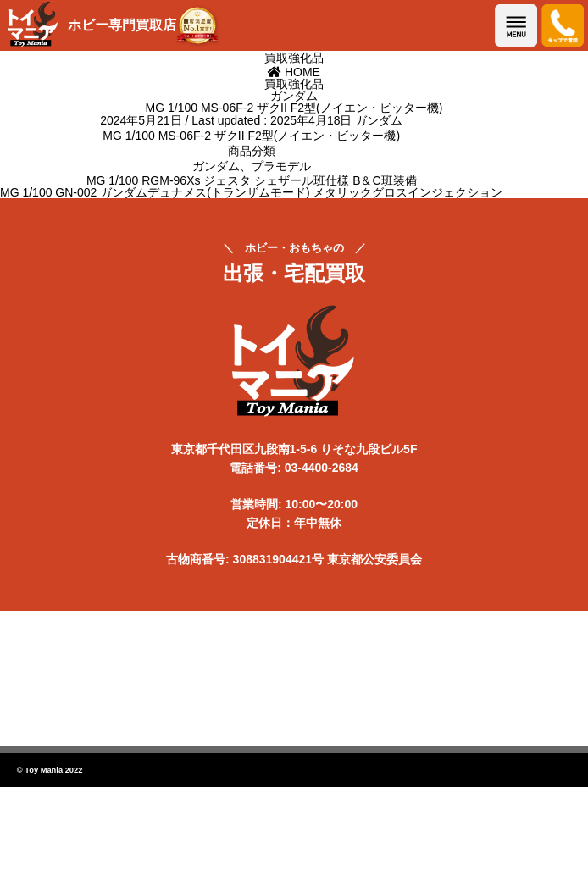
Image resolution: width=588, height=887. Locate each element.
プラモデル (281, 166)
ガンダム (379, 120)
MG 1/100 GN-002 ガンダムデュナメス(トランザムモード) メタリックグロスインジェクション (252, 192)
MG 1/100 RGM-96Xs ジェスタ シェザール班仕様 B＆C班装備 (252, 180)
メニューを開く (516, 25)
